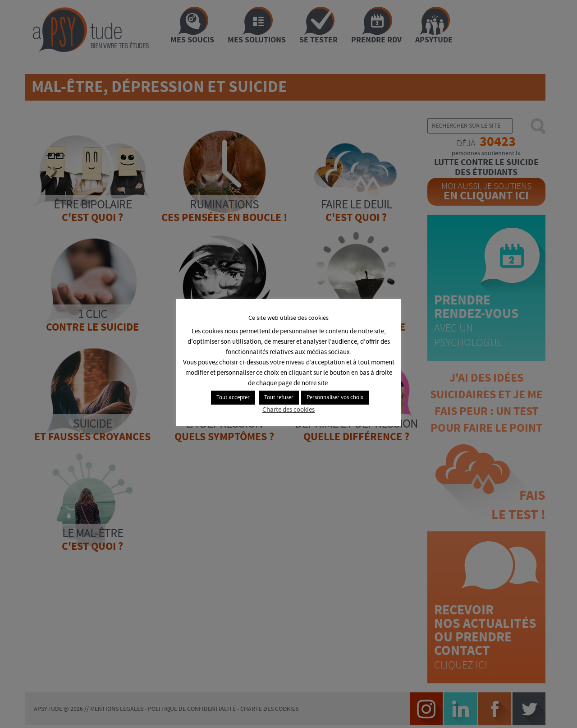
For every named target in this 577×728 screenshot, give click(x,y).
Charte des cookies (288, 410)
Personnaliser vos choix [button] (335, 398)
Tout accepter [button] (233, 398)
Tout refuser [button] (279, 398)
